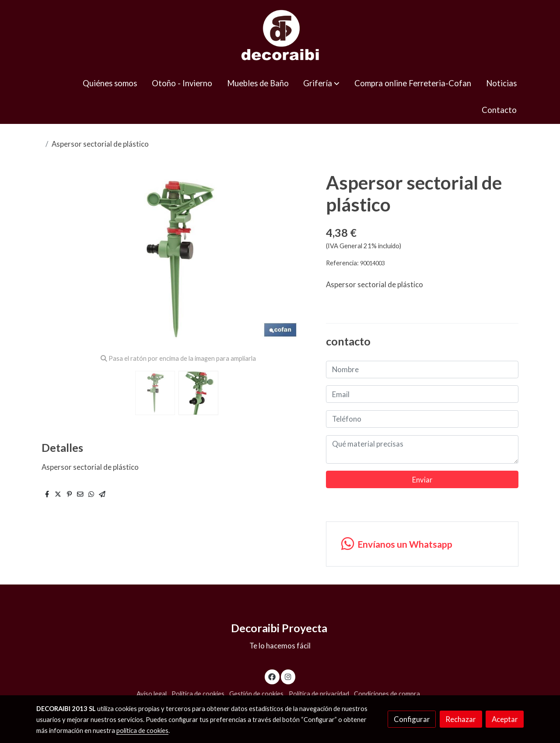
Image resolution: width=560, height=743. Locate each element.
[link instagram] (288, 676)
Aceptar (505, 719)
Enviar (422, 480)
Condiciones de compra (387, 694)
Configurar (412, 719)
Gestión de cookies (256, 694)
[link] (280, 35)
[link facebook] (272, 676)
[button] (321, 83)
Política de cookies (198, 694)
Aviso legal (152, 694)
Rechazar (461, 719)
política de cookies (142, 731)
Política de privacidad (319, 694)
